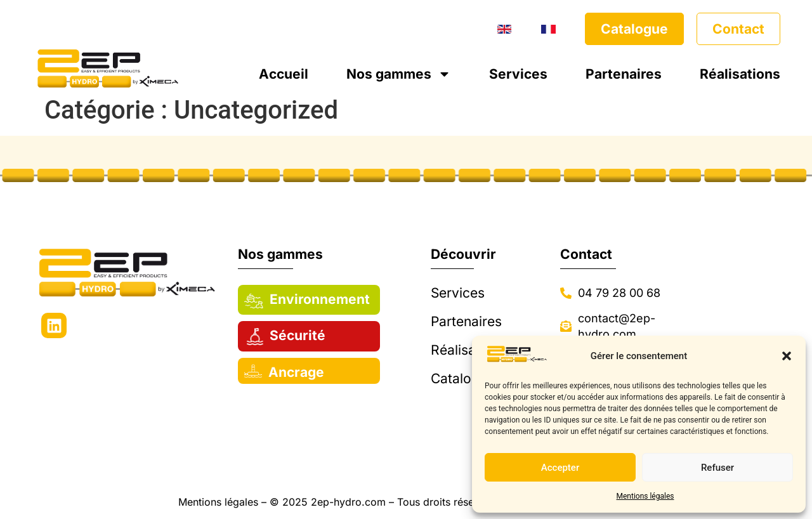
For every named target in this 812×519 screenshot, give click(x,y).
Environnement (320, 299)
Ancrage (296, 372)
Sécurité (298, 335)
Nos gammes (399, 74)
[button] (787, 356)
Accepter (560, 468)
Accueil (284, 74)
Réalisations (740, 74)
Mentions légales (645, 496)
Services (518, 74)
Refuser (717, 468)
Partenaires (624, 74)
